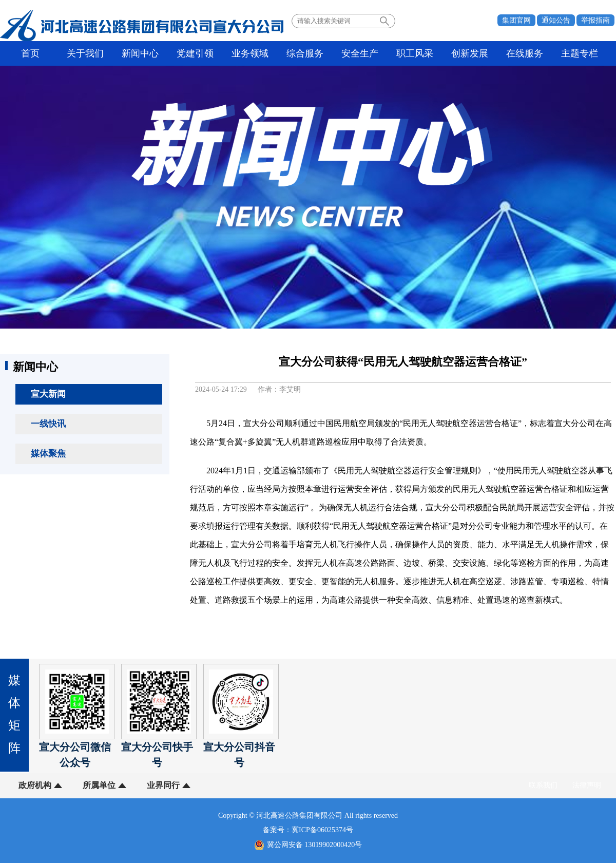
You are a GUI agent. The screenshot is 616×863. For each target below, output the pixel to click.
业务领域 (250, 53)
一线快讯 (48, 424)
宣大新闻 (48, 394)
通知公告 (556, 20)
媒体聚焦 (48, 454)
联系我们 (543, 785)
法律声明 (587, 785)
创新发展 (470, 53)
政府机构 (35, 785)
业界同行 (163, 785)
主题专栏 (580, 53)
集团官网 (516, 20)
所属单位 (99, 785)
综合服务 (305, 53)
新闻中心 (140, 53)
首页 (30, 53)
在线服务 (525, 53)
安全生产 (360, 53)
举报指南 (595, 20)
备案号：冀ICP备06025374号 (308, 830)
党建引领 (195, 53)
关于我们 (85, 53)
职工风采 (415, 53)
